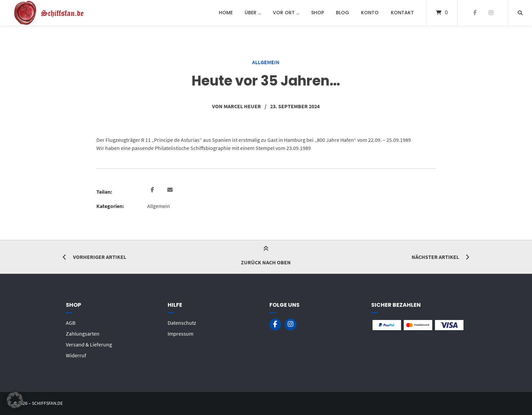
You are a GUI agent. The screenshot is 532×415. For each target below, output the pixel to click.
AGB (71, 323)
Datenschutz (182, 323)
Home (226, 13)
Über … (253, 13)
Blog (343, 13)
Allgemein (266, 62)
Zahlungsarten (83, 334)
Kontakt (402, 13)
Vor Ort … (286, 13)
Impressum (180, 334)
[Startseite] (50, 13)
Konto (370, 13)
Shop (318, 13)
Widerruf (76, 355)
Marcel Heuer (242, 106)
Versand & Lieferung (89, 344)
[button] (153, 190)
